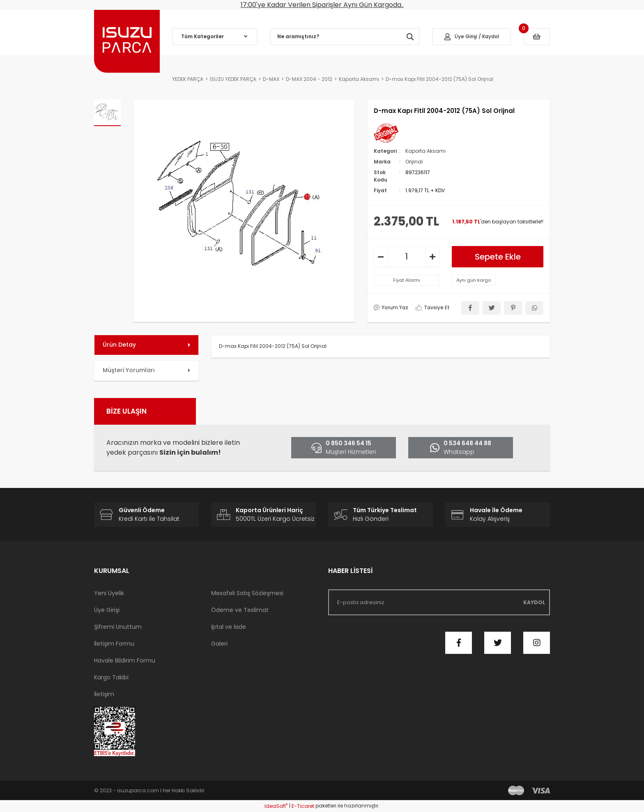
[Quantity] (407, 257)
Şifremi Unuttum (118, 627)
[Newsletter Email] (439, 602)
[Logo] (127, 41)
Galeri (219, 644)
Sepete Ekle (498, 257)
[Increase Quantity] (432, 257)
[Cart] (537, 37)
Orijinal (414, 162)
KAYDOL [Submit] (534, 602)
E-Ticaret (303, 806)
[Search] (345, 37)
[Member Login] (471, 37)
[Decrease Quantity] (381, 257)
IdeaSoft (276, 806)
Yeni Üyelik (109, 593)
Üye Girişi (107, 610)
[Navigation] (215, 37)
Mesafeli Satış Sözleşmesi (247, 593)
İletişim (104, 694)
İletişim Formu (114, 644)
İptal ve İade (229, 627)
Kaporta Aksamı (425, 151)
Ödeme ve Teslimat (240, 610)
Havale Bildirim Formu (125, 660)
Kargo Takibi (111, 677)
